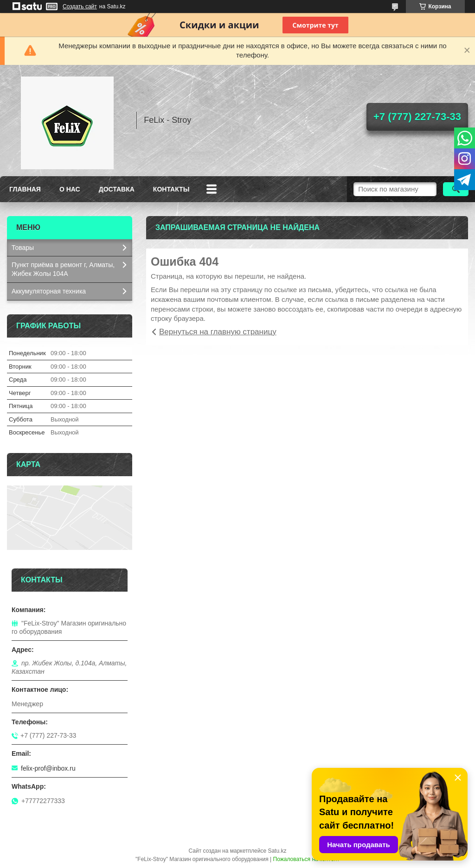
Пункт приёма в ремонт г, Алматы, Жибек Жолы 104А (63, 269)
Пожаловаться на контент (306, 859)
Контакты (171, 189)
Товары (23, 248)
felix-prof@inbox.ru (48, 768)
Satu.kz (277, 851)
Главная (25, 189)
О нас (70, 189)
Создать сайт (80, 6)
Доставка (117, 189)
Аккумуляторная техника (49, 291)
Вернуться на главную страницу (218, 332)
